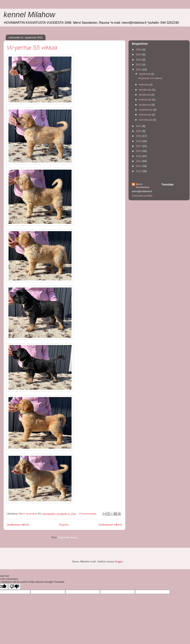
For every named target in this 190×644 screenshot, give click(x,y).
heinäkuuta (146, 90)
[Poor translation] (14, 587)
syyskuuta (145, 74)
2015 (139, 156)
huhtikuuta (145, 105)
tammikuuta (146, 120)
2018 (139, 141)
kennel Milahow (29, 15)
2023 (139, 65)
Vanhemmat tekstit (110, 524)
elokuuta (144, 85)
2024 (139, 60)
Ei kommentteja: (88, 514)
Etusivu (64, 524)
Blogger (119, 561)
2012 (139, 171)
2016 (139, 151)
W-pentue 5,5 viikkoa (32, 48)
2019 (139, 136)
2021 (139, 126)
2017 (139, 146)
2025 (139, 54)
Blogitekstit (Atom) (68, 537)
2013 (139, 166)
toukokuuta (146, 100)
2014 (139, 161)
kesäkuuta (145, 95)
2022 (139, 70)
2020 (139, 131)
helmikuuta (145, 115)
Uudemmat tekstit (18, 524)
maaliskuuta (146, 110)
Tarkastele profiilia (142, 196)
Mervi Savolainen (143, 186)
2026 (139, 50)
